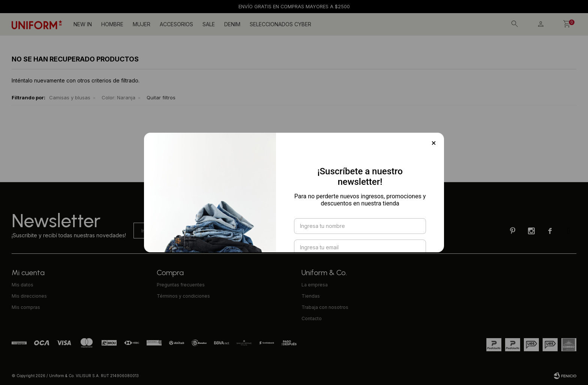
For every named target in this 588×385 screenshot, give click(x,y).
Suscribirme (360, 250)
